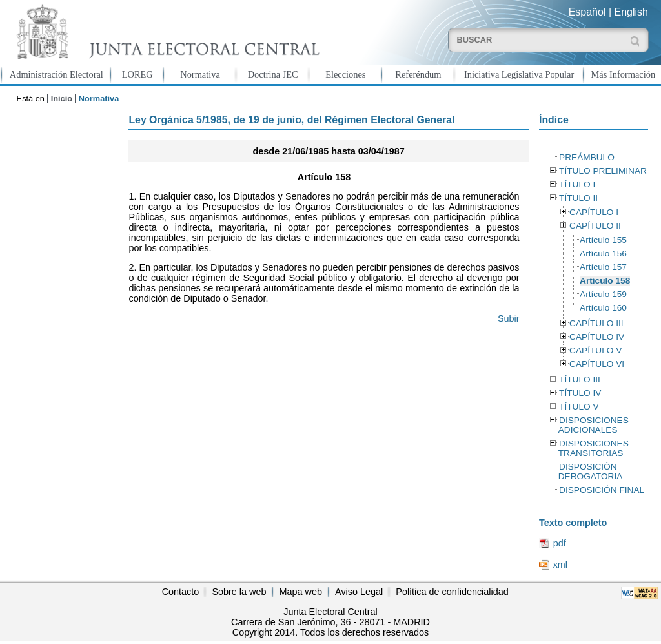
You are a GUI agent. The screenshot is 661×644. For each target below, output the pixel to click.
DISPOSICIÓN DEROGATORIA (591, 472)
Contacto (181, 592)
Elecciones (345, 74)
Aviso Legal (359, 592)
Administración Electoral (56, 74)
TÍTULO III (580, 379)
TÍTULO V (579, 407)
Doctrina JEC (273, 74)
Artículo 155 (603, 240)
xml (560, 565)
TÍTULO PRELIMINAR (603, 171)
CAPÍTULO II (595, 226)
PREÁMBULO (587, 157)
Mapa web (301, 592)
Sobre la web (239, 592)
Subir (509, 318)
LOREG (137, 74)
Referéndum (418, 74)
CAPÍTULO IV (597, 337)
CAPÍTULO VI (597, 364)
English (631, 12)
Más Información (624, 74)
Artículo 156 (603, 254)
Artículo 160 (603, 308)
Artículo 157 (603, 267)
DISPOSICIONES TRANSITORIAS (594, 448)
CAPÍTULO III (596, 323)
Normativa (200, 74)
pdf (560, 543)
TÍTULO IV (580, 393)
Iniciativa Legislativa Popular (519, 74)
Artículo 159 (603, 294)
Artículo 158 (605, 281)
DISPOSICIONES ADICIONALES (594, 425)
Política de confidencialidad (452, 592)
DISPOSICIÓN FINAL (602, 490)
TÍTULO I (577, 184)
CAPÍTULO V (595, 350)
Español (587, 12)
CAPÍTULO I (594, 212)
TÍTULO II (578, 198)
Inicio (62, 99)
